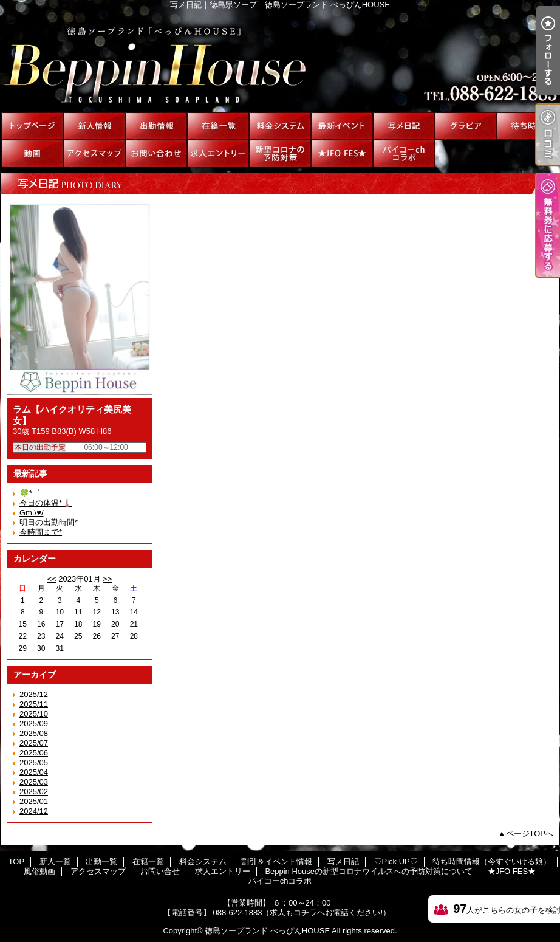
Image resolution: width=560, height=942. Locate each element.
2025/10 (34, 714)
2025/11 (34, 704)
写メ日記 (404, 126)
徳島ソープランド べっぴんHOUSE (267, 931)
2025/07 (34, 743)
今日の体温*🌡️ (46, 503)
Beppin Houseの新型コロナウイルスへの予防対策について (280, 153)
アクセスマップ (94, 153)
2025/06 (34, 753)
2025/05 (34, 762)
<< (51, 579)
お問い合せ (156, 153)
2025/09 (34, 724)
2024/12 (34, 811)
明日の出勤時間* (49, 522)
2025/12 (34, 694)
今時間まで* (41, 532)
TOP (32, 126)
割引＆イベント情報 (342, 126)
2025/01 (34, 801)
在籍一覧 (218, 126)
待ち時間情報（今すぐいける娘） (528, 126)
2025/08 (34, 733)
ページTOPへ (530, 834)
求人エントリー (218, 153)
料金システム (280, 126)
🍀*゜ (30, 493)
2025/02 (34, 792)
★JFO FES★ (342, 153)
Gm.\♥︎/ (32, 513)
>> (107, 579)
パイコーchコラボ (404, 153)
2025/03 (34, 782)
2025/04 (34, 772)
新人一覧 (94, 126)
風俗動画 (32, 153)
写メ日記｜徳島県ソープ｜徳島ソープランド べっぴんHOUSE (280, 61)
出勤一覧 (156, 126)
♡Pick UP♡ (466, 126)
